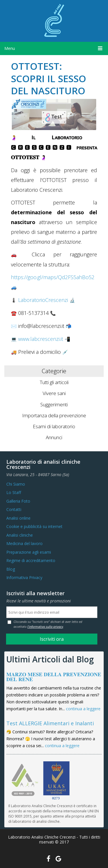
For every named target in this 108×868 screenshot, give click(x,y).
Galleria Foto (18, 501)
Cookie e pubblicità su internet (34, 526)
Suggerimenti (54, 404)
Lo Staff (14, 492)
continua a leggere (83, 709)
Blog (11, 569)
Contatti (14, 509)
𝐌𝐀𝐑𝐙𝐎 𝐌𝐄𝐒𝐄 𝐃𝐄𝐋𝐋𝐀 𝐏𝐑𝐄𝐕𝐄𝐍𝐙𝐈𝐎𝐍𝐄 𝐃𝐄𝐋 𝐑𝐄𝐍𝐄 (54, 677)
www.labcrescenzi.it (41, 339)
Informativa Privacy (24, 577)
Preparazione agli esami (29, 552)
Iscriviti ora (52, 639)
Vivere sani (54, 393)
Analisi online (18, 518)
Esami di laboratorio (54, 426)
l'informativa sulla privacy (45, 626)
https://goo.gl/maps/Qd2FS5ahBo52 (53, 277)
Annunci (54, 437)
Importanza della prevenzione (54, 415)
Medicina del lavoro (24, 543)
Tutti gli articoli (54, 382)
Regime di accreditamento (31, 560)
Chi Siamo (16, 484)
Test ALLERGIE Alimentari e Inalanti (50, 723)
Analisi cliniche (20, 535)
